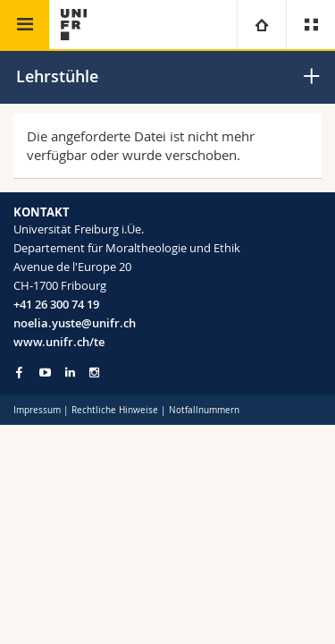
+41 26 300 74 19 (56, 304)
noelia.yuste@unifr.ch (75, 323)
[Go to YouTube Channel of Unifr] (45, 373)
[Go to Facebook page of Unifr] (19, 372)
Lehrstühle (57, 76)
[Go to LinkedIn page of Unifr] (70, 373)
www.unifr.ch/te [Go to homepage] (59, 342)
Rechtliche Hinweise (115, 410)
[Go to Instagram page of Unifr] (94, 373)
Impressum (37, 410)
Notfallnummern (204, 410)
